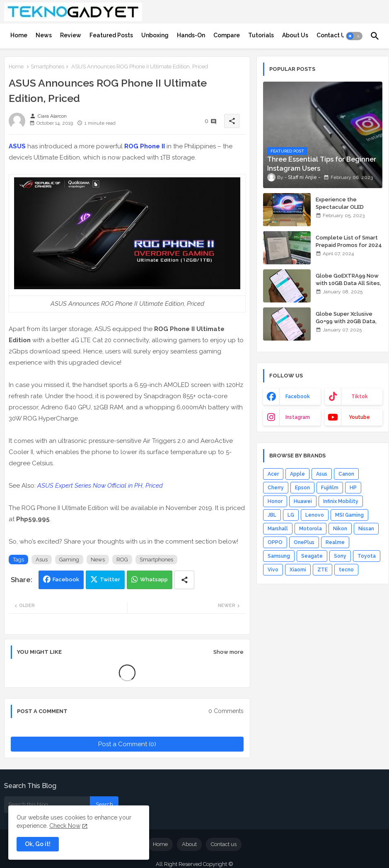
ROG (122, 560)
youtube (359, 417)
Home (19, 35)
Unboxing (155, 35)
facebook (298, 397)
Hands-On (191, 35)
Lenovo (315, 515)
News (44, 35)
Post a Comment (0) (127, 744)
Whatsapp (154, 579)
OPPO (275, 542)
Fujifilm (330, 488)
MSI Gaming (349, 515)
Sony (340, 556)
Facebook (66, 579)
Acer (273, 474)
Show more (228, 652)
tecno (346, 570)
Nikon (340, 529)
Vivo (273, 570)
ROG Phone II (145, 146)
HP (353, 488)
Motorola (310, 529)
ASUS (17, 146)
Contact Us (332, 35)
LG (291, 515)
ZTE (323, 570)
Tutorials (261, 35)
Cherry (276, 488)
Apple (297, 474)
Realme (335, 542)
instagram (298, 417)
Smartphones (47, 66)
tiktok (360, 397)
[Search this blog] (47, 805)
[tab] (19, 35)
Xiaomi (298, 570)
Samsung (279, 556)
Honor (275, 501)
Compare (227, 35)
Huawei (303, 501)
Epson (302, 488)
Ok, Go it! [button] (38, 844)
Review (71, 35)
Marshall (278, 529)
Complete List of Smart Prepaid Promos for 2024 (349, 241)
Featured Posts (111, 35)
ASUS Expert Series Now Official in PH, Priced (100, 486)
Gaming (69, 560)
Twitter (110, 579)
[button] (354, 36)
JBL (272, 515)
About (189, 844)
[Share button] (184, 580)
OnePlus (304, 542)
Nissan (366, 529)
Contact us (224, 844)
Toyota (367, 556)
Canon (346, 474)
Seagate (312, 556)
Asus (42, 560)
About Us (295, 35)
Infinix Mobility (341, 501)
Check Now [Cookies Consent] (65, 826)
